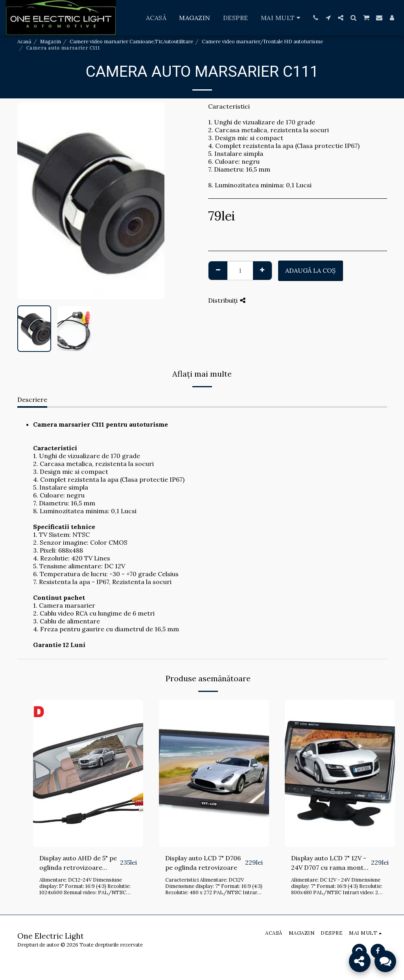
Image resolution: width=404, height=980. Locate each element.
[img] (88, 773)
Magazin (51, 42)
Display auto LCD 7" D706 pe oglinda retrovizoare (203, 863)
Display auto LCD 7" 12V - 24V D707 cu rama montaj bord (330, 863)
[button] (315, 18)
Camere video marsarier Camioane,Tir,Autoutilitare (131, 42)
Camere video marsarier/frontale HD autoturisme (262, 42)
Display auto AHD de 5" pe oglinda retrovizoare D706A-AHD (78, 863)
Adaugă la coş (310, 270)
